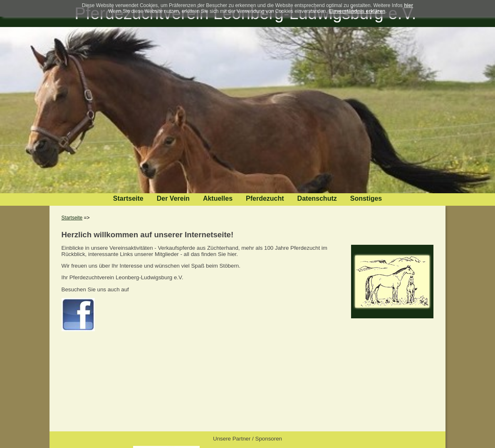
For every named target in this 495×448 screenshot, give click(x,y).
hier (408, 5)
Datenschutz (317, 198)
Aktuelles (218, 198)
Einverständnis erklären (357, 11)
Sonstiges (366, 198)
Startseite (128, 198)
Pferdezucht (265, 198)
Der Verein (173, 198)
